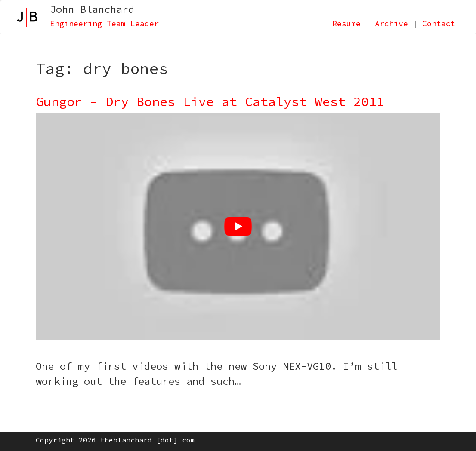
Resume (346, 23)
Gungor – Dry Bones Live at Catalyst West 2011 (210, 101)
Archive (391, 23)
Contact (439, 23)
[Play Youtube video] (238, 227)
